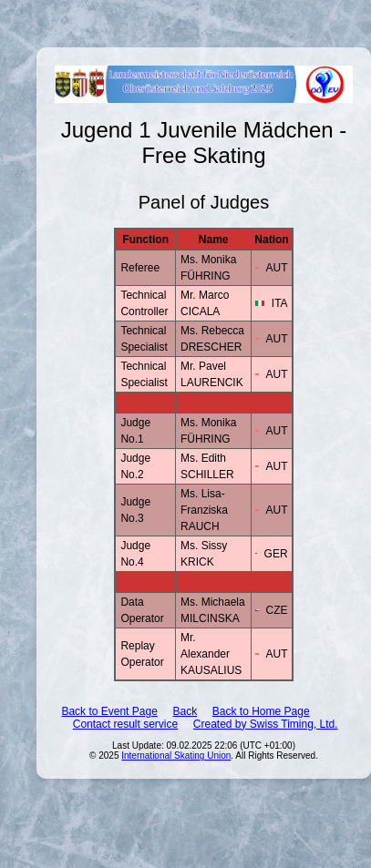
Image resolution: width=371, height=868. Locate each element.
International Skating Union (176, 756)
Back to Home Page (261, 711)
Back (185, 711)
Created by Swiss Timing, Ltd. (266, 724)
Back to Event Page (109, 711)
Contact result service (125, 724)
